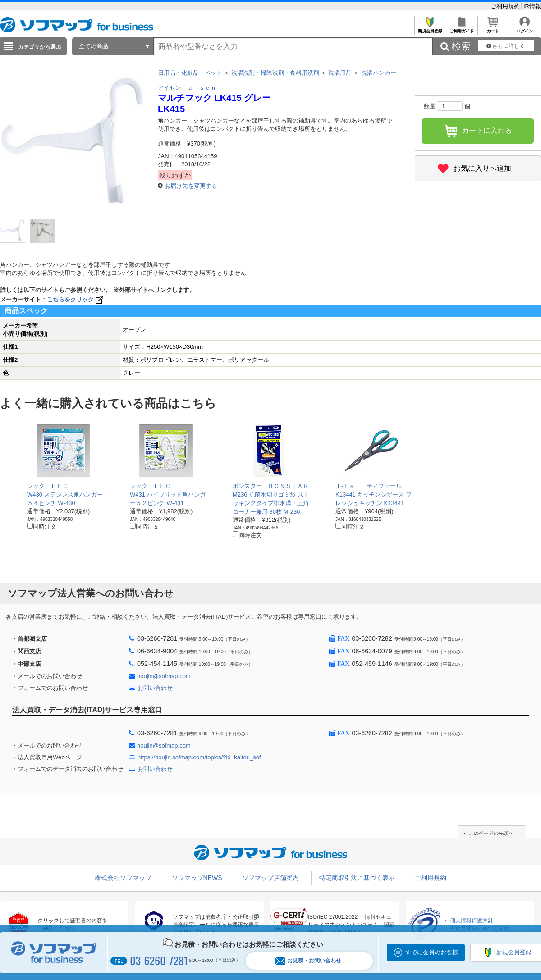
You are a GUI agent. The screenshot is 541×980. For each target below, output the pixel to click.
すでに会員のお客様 (432, 952)
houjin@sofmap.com (164, 676)
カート (493, 29)
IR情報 (532, 6)
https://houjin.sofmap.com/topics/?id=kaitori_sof (199, 757)
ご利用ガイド (461, 29)
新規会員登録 (430, 29)
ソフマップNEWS (197, 878)
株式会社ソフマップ (123, 878)
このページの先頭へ (491, 833)
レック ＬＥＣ (48, 486)
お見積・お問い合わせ (308, 961)
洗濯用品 (340, 73)
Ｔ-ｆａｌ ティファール (369, 486)
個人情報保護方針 (472, 921)
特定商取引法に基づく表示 (357, 878)
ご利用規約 (506, 6)
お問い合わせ (155, 688)
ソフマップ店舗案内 (270, 878)
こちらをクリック (76, 299)
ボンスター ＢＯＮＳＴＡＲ (271, 486)
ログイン (525, 29)
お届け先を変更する (191, 186)
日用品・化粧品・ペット (190, 73)
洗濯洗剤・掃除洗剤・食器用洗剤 (275, 73)
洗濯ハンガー (379, 73)
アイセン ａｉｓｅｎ (187, 88)
